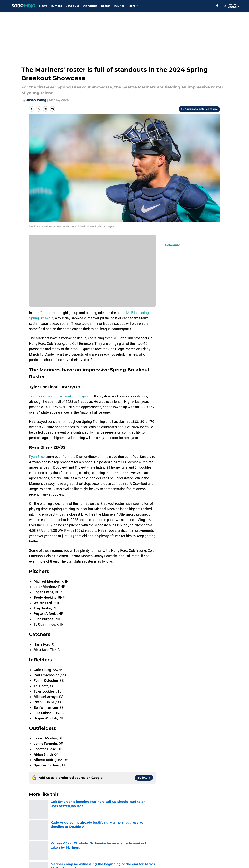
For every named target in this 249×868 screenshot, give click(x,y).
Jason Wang (36, 100)
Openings (77, 833)
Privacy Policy (132, 840)
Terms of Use (168, 840)
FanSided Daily (41, 840)
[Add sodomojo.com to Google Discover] (199, 109)
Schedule (72, 6)
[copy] (53, 109)
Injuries (119, 6)
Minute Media (24, 857)
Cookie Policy (210, 840)
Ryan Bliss (37, 457)
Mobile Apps (209, 833)
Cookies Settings (171, 847)
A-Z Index (129, 847)
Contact (128, 833)
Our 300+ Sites (169, 833)
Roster (106, 6)
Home (33, 806)
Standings (90, 6)
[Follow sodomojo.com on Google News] (144, 778)
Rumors (56, 6)
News (43, 6)
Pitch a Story (80, 840)
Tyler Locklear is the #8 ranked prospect (59, 396)
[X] (225, 5)
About (34, 833)
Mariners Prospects (55, 806)
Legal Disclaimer (42, 847)
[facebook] (217, 5)
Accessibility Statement (88, 847)
